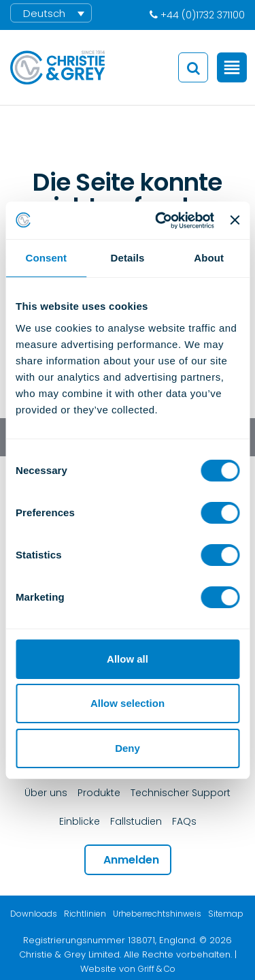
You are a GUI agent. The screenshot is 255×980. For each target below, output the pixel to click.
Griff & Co (157, 969)
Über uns (46, 793)
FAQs (184, 821)
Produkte (99, 793)
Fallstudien (136, 821)
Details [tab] (128, 258)
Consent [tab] (46, 258)
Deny (128, 748)
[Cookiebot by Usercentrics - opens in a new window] (160, 221)
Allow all (128, 659)
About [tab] (209, 258)
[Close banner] (235, 220)
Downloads (34, 914)
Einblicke (80, 821)
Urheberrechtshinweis (157, 914)
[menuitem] (51, 13)
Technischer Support (181, 793)
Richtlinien (85, 914)
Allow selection (128, 703)
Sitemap (226, 914)
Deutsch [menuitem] (44, 13)
